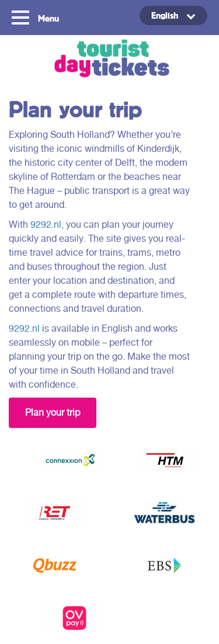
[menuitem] (173, 15)
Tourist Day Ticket (109, 60)
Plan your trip (53, 412)
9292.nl (46, 224)
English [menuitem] (165, 15)
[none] (161, 15)
